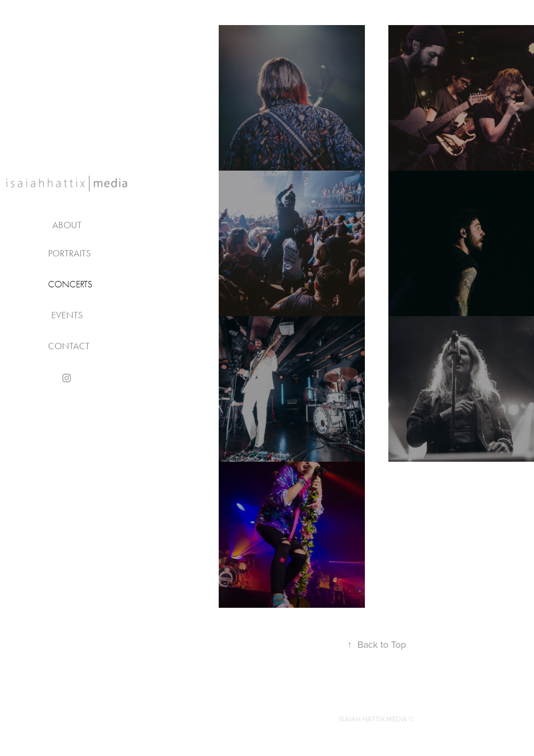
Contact (69, 346)
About (67, 225)
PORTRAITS (69, 253)
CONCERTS (70, 284)
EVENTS (67, 315)
